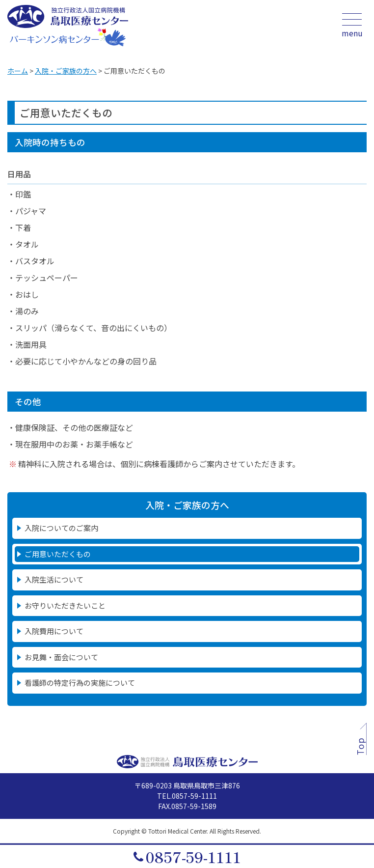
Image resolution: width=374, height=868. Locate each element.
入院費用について (54, 631)
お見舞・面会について (61, 657)
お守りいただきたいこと (65, 605)
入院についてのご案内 (61, 528)
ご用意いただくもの (58, 554)
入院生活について (54, 579)
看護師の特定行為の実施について (80, 683)
